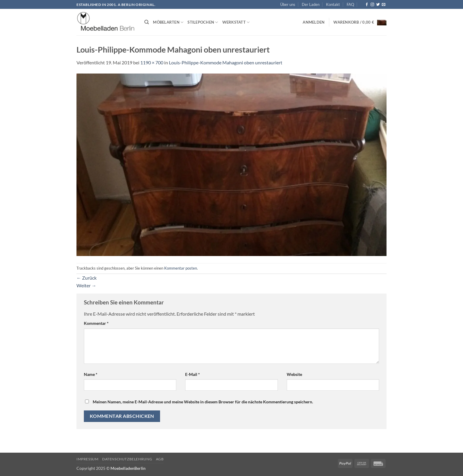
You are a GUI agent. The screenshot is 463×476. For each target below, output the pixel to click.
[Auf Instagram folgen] (372, 5)
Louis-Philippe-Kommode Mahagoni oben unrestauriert (226, 62)
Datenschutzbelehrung (127, 459)
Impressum (88, 459)
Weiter (86, 285)
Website (294, 374)
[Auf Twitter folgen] (378, 5)
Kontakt (333, 4)
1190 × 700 (152, 62)
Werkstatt (236, 22)
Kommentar (96, 323)
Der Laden (311, 4)
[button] (314, 22)
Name (91, 374)
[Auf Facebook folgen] (367, 5)
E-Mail (193, 374)
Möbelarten (168, 22)
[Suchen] (147, 22)
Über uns (288, 4)
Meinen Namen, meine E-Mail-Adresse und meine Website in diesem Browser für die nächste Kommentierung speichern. (203, 402)
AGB (160, 459)
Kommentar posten (181, 268)
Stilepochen (203, 22)
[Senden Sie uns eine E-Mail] (384, 5)
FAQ (350, 4)
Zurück (87, 278)
